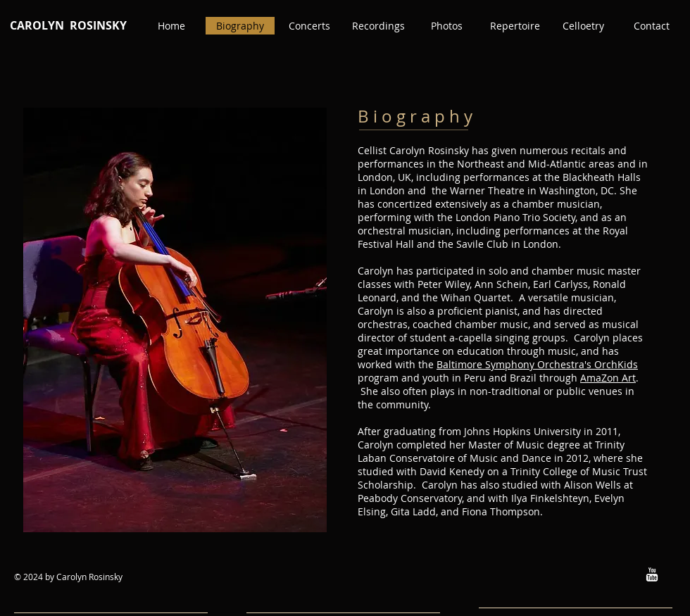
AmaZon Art (608, 378)
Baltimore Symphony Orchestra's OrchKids (537, 364)
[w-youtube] (652, 574)
